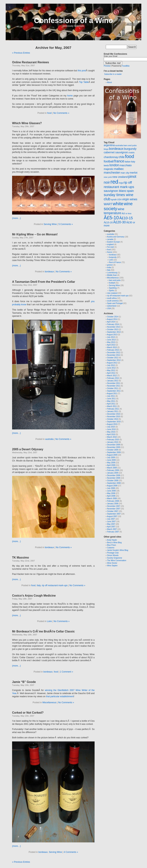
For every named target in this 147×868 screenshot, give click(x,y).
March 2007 (112, 529)
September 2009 (114, 452)
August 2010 (112, 424)
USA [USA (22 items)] (119, 200)
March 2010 (112, 437)
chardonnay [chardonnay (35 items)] (111, 157)
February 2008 (113, 501)
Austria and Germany (116, 237)
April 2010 (111, 434)
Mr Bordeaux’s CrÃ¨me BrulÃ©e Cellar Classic (43, 631)
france (110, 252)
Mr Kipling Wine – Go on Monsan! (35, 234)
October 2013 (113, 329)
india (109, 267)
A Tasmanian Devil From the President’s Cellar (44, 282)
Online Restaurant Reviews (31, 62)
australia (49, 439)
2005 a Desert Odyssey (28, 449)
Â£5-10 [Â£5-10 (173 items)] (111, 218)
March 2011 (112, 406)
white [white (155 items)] (118, 204)
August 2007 (112, 516)
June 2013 (111, 340)
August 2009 (112, 455)
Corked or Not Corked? (28, 713)
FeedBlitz (126, 66)
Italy (39, 585)
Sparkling (113, 288)
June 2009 (111, 460)
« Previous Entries (21, 53)
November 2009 (114, 447)
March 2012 (112, 376)
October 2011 (113, 388)
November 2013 (114, 327)
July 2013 (111, 337)
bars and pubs (115, 280)
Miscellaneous (49, 702)
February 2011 (113, 409)
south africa (112, 298)
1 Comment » (67, 672)
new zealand (112, 293)
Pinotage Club (113, 553)
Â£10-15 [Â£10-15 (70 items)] (126, 218)
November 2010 (114, 417)
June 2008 (111, 491)
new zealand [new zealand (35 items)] (120, 177)
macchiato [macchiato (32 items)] (126, 165)
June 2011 (111, 399)
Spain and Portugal (115, 303)
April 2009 (111, 465)
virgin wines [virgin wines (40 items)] (130, 199)
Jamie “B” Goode (24, 682)
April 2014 (111, 322)
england (110, 244)
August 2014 (112, 319)
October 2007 (113, 511)
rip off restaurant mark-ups (55, 585)
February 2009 (113, 470)
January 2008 (113, 504)
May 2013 (111, 342)
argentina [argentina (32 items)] (109, 145)
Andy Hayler (112, 540)
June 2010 (111, 429)
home (70, 96)
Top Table (84, 82)
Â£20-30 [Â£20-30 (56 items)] (120, 222)
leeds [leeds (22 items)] (106, 166)
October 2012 (113, 358)
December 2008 (114, 475)
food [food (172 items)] (130, 156)
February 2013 (113, 350)
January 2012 (113, 381)
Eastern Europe (113, 242)
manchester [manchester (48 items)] (112, 173)
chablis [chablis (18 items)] (132, 153)
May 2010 (111, 432)
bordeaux (49, 272)
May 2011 (111, 401)
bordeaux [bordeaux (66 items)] (116, 149)
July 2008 (111, 488)
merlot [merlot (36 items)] (133, 173)
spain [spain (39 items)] (130, 191)
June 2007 (111, 522)
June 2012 (111, 368)
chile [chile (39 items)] (122, 157)
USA (109, 308)
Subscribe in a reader (113, 74)
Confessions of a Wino (74, 20)
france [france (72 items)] (119, 161)
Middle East (112, 275)
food (49, 113)
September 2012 (114, 360)
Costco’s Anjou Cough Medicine (34, 596)
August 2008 (112, 486)
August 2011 (112, 393)
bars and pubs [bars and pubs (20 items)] (130, 145)
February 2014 (113, 324)
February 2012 (113, 378)
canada (110, 239)
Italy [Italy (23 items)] (133, 162)
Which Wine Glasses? (27, 123)
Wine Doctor (112, 563)
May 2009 (111, 463)
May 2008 (111, 493)
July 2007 (111, 519)
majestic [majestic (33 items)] (109, 169)
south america (113, 301)
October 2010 (113, 419)
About (109, 82)
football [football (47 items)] (109, 161)
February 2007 (113, 532)
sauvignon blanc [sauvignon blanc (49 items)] (115, 191)
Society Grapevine (115, 558)
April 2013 (111, 345)
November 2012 (114, 355)
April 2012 (111, 373)
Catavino (111, 548)
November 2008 (114, 478)
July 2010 (111, 427)
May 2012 (111, 370)
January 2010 (113, 442)
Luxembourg (112, 273)
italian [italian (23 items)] (128, 162)
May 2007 (111, 524)
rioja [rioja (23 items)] (121, 183)
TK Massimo (21, 558)
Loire (49, 621)
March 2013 (112, 347)
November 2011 (114, 386)
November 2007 (114, 509)
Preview (107, 66)
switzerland (112, 306)
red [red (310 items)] (114, 182)
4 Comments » (71, 852)
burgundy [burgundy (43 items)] (130, 149)
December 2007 (114, 506)
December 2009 (114, 445)
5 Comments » (66, 224)
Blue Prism (111, 545)
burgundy (113, 257)
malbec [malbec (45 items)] (119, 169)
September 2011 (114, 391)
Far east (110, 247)
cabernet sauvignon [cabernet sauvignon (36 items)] (116, 152)
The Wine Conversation (117, 560)
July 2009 (111, 458)
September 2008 (114, 483)
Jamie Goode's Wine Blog (118, 550)
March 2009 (112, 468)
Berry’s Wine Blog (114, 543)
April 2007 (111, 527)
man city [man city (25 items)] (125, 173)
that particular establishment (60, 696)
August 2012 (112, 363)
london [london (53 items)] (114, 165)
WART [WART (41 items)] (108, 204)
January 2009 (113, 473)
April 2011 (111, 404)
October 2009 (113, 450)
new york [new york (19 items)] (108, 177)
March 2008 (112, 498)
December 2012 (114, 353)
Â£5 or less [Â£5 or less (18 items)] (127, 213)
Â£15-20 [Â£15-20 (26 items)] (108, 222)
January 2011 (113, 411)
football (112, 283)
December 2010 (114, 414)
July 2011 (111, 396)
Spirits (111, 291)
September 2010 (114, 422)
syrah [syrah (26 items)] (114, 199)
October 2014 (113, 317)
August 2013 (112, 335)
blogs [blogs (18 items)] (106, 149)
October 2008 (113, 481)
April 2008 (111, 496)
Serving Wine (50, 224)
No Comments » (61, 113)
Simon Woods (113, 555)
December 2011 (114, 383)
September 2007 (114, 514)
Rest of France (115, 262)
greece (110, 265)
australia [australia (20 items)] (119, 145)
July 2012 (111, 365)
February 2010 (113, 440)
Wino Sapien (112, 566)
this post (82, 71)
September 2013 (114, 332)
